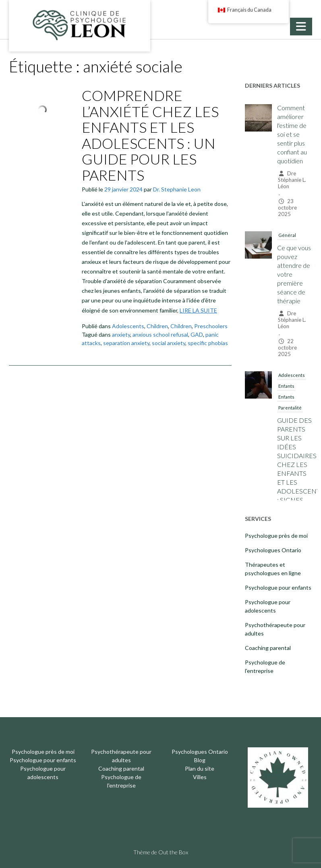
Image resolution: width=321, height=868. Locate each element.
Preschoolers (211, 326)
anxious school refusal (160, 334)
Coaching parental (268, 648)
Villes (200, 777)
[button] (301, 27)
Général (287, 235)
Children (157, 326)
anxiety (121, 334)
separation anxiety (126, 343)
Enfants (286, 386)
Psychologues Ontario (273, 550)
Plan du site (200, 768)
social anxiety (169, 343)
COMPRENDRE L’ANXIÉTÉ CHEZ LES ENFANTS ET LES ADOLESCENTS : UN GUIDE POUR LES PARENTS (150, 135)
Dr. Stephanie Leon (177, 189)
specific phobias (208, 343)
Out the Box (173, 852)
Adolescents (128, 326)
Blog (200, 760)
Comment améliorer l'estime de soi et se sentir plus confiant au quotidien (292, 134)
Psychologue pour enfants (278, 587)
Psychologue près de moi (276, 536)
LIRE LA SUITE (198, 310)
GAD (197, 334)
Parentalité (290, 408)
